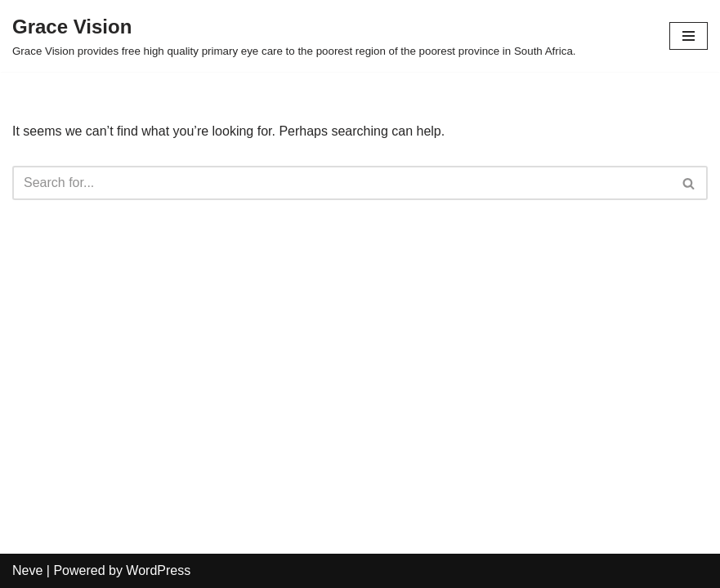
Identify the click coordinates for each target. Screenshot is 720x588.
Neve (27, 570)
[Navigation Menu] (689, 36)
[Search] (342, 183)
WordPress (158, 570)
